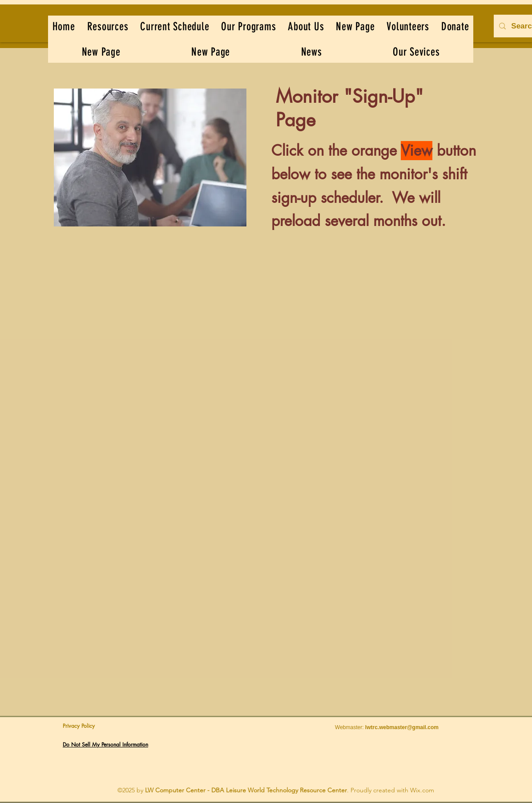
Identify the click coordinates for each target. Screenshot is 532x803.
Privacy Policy (79, 726)
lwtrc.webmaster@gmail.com (402, 727)
